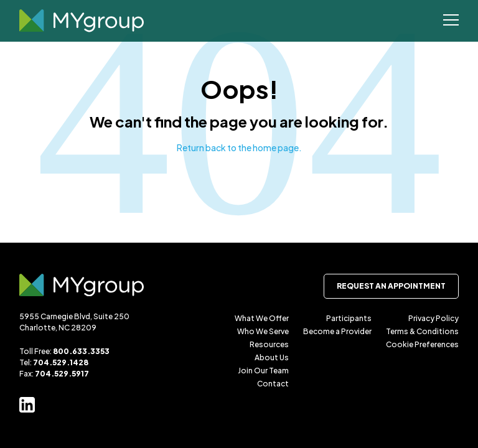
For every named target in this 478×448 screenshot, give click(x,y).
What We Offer (262, 318)
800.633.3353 (81, 351)
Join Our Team (263, 371)
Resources (269, 344)
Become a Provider (337, 331)
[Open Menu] (451, 21)
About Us (272, 357)
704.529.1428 (61, 362)
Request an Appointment (391, 286)
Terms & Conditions (422, 331)
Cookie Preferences (422, 344)
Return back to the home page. (239, 147)
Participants (349, 318)
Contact (273, 384)
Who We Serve (263, 331)
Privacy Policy (433, 318)
